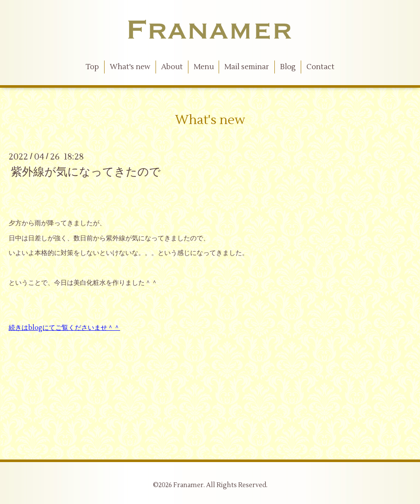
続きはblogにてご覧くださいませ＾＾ (64, 328)
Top (92, 67)
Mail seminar (247, 67)
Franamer (188, 485)
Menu (204, 67)
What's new (130, 67)
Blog (288, 67)
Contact (320, 67)
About (172, 67)
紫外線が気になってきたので (86, 172)
